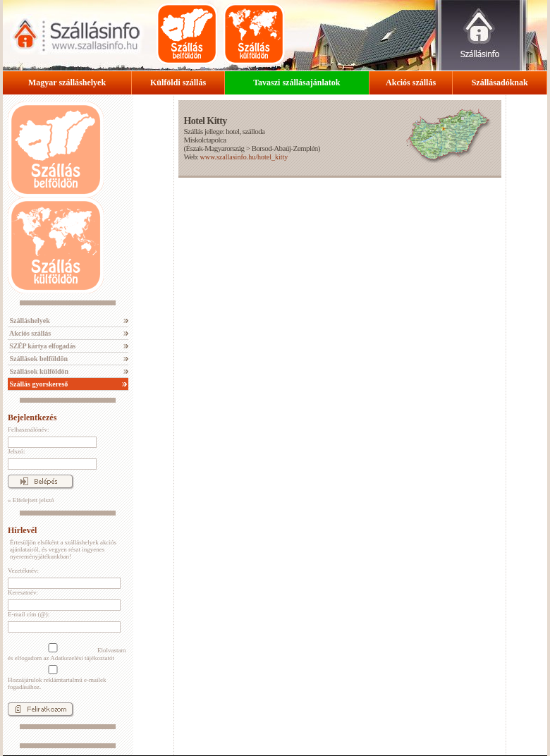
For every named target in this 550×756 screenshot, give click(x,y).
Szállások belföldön (38, 359)
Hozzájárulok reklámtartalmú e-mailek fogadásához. (57, 678)
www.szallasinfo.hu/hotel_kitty (244, 157)
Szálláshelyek (29, 321)
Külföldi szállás (178, 83)
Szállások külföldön (38, 371)
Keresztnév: (23, 592)
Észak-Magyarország (215, 148)
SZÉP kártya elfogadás (42, 346)
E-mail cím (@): (29, 614)
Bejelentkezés (32, 417)
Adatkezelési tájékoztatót (82, 658)
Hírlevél (22, 530)
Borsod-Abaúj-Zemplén (285, 148)
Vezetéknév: (23, 571)
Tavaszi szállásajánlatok (297, 83)
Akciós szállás (411, 83)
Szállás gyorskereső (38, 384)
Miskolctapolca (204, 140)
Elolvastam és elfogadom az (67, 652)
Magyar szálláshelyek (67, 83)
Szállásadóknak (500, 83)
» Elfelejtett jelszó (31, 500)
